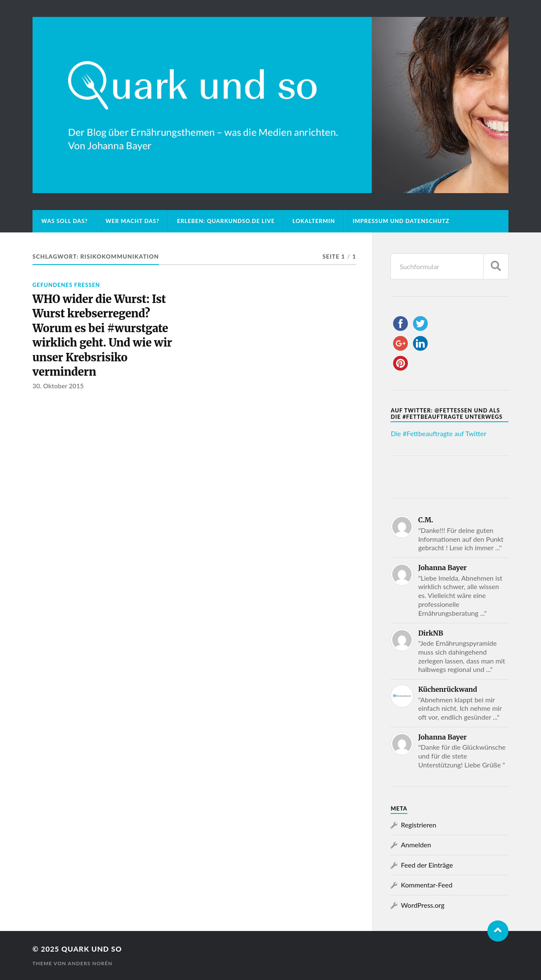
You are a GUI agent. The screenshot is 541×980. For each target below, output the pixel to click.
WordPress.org (422, 905)
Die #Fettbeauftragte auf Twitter (438, 433)
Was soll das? (65, 221)
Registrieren (418, 825)
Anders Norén (90, 963)
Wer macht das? (133, 221)
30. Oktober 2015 (58, 386)
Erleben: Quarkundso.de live (226, 221)
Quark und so (92, 949)
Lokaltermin (314, 221)
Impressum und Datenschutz (401, 221)
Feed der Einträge (427, 865)
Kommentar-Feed (426, 885)
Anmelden (416, 845)
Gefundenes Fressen (66, 285)
